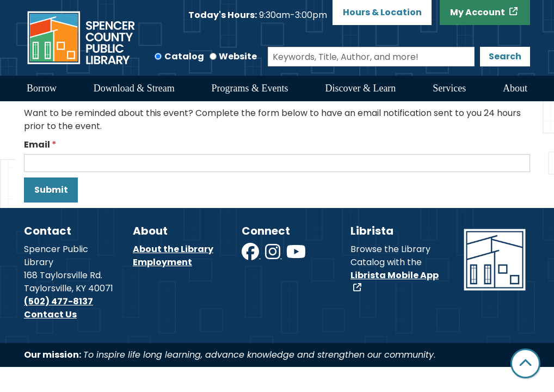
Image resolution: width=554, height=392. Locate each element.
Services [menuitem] (449, 88)
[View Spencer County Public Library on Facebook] (251, 255)
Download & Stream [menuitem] (134, 88)
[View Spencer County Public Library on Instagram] (273, 255)
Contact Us (50, 314)
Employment (162, 262)
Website (238, 56)
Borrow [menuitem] (42, 88)
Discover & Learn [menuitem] (360, 88)
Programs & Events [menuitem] (250, 88)
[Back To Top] (525, 363)
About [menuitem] (515, 88)
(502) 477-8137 (59, 301)
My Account (478, 12)
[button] (258, 15)
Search (505, 56)
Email (37, 145)
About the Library (173, 249)
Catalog (184, 56)
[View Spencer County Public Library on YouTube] (296, 255)
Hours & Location (382, 12)
